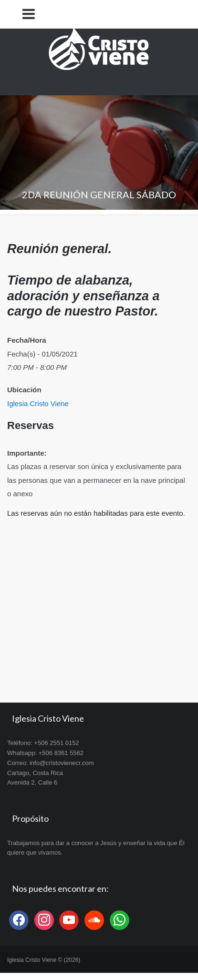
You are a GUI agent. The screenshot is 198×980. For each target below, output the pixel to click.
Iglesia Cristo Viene (38, 403)
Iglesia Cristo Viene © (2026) (44, 960)
